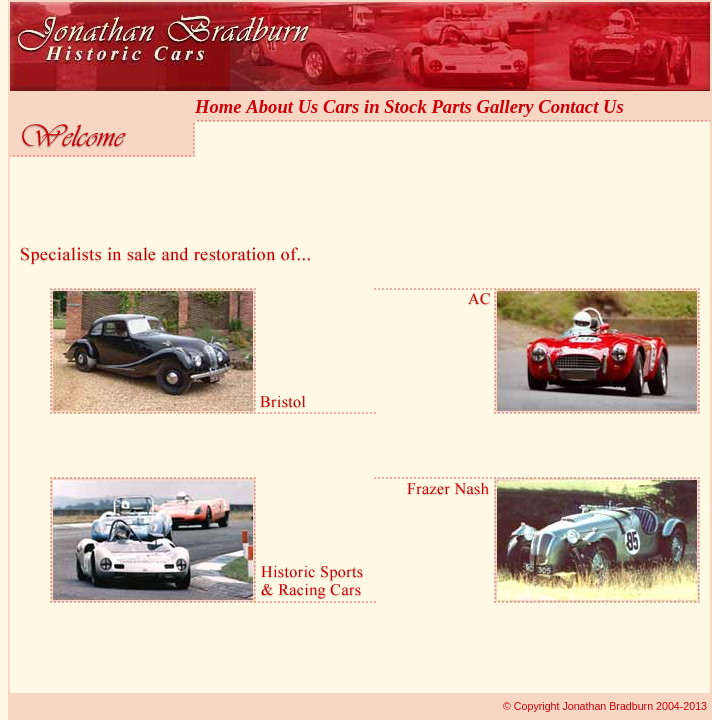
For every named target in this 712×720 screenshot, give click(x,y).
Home (218, 106)
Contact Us (581, 106)
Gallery (505, 106)
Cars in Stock (375, 106)
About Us (282, 106)
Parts (451, 106)
